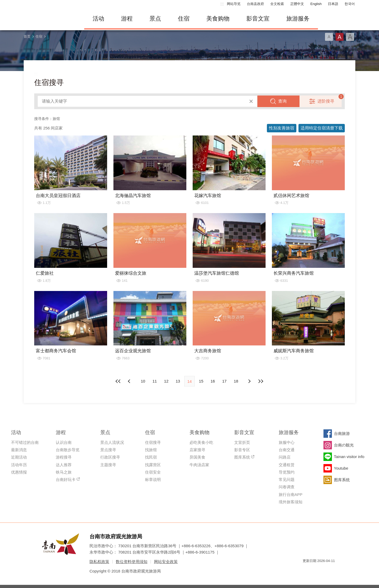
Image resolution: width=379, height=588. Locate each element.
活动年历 (19, 465)
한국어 (350, 4)
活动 (98, 19)
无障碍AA (325, 570)
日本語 (333, 4)
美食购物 (218, 19)
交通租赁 (287, 465)
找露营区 (153, 465)
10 (143, 381)
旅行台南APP (291, 494)
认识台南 (64, 442)
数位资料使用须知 (132, 562)
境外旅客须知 (291, 502)
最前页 (118, 381)
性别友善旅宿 (282, 128)
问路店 (285, 457)
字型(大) (350, 37)
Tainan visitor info (349, 457)
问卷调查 (287, 487)
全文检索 (277, 4)
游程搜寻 (64, 457)
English (316, 4)
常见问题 (287, 479)
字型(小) (329, 37)
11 (155, 381)
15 (201, 381)
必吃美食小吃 (201, 442)
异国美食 (197, 457)
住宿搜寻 (153, 442)
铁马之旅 (64, 472)
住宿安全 (153, 472)
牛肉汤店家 (199, 465)
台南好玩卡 (66, 479)
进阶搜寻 (326, 101)
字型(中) (340, 37)
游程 (127, 19)
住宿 (184, 19)
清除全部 (251, 101)
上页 (249, 381)
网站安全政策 (166, 562)
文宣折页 (242, 442)
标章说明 (153, 479)
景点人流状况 (112, 442)
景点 (155, 19)
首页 (27, 36)
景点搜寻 (108, 450)
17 (224, 381)
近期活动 (19, 457)
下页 (130, 381)
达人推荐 (64, 465)
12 (166, 381)
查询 (282, 101)
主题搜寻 (108, 465)
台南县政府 (255, 4)
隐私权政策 (99, 562)
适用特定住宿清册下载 (322, 128)
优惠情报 (19, 472)
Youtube (341, 468)
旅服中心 (287, 442)
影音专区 (242, 450)
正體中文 (297, 4)
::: (222, 4)
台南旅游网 (50, 19)
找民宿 (151, 457)
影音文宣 (258, 19)
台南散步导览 (68, 450)
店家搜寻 (197, 450)
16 (213, 381)
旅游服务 (298, 19)
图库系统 (242, 457)
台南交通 (287, 450)
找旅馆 (151, 450)
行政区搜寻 (110, 457)
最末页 (261, 381)
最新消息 (19, 450)
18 (236, 381)
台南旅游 (342, 433)
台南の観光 (344, 445)
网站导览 (234, 4)
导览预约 (287, 472)
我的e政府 (307, 570)
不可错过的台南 (25, 442)
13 (178, 381)
